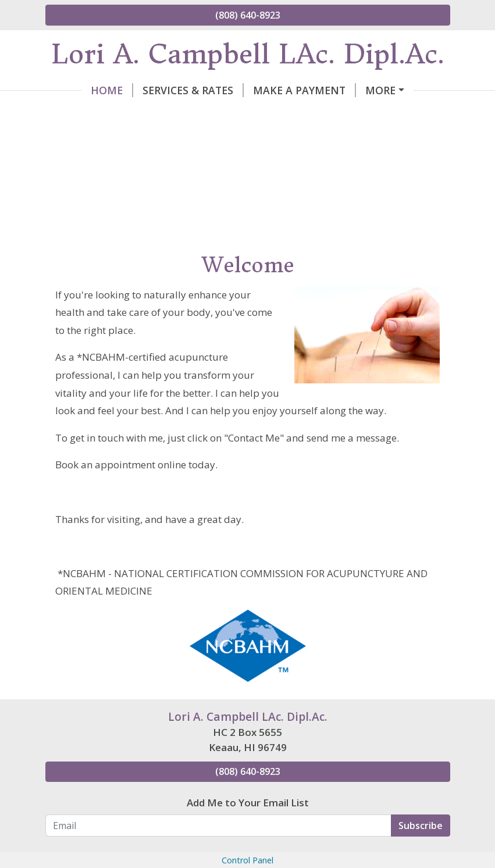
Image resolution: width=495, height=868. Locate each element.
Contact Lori (98, 115)
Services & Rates (157, 90)
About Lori (366, 90)
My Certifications (207, 115)
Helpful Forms (320, 115)
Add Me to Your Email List (248, 827)
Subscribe (421, 850)
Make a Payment (268, 90)
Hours (396, 115)
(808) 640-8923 (248, 15)
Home (76, 90)
